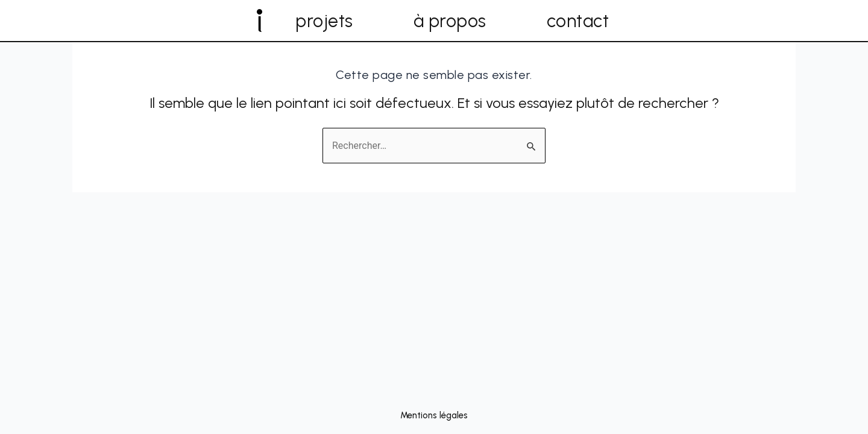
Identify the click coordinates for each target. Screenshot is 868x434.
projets (324, 21)
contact (578, 21)
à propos (450, 21)
